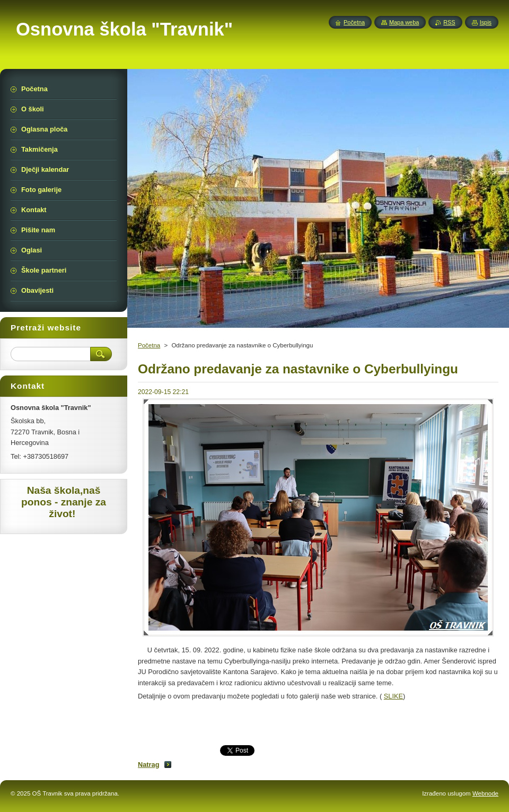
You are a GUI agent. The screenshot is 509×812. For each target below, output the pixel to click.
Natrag (149, 765)
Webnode (485, 793)
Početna (149, 345)
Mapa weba (404, 22)
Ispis (486, 22)
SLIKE (393, 696)
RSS (449, 22)
